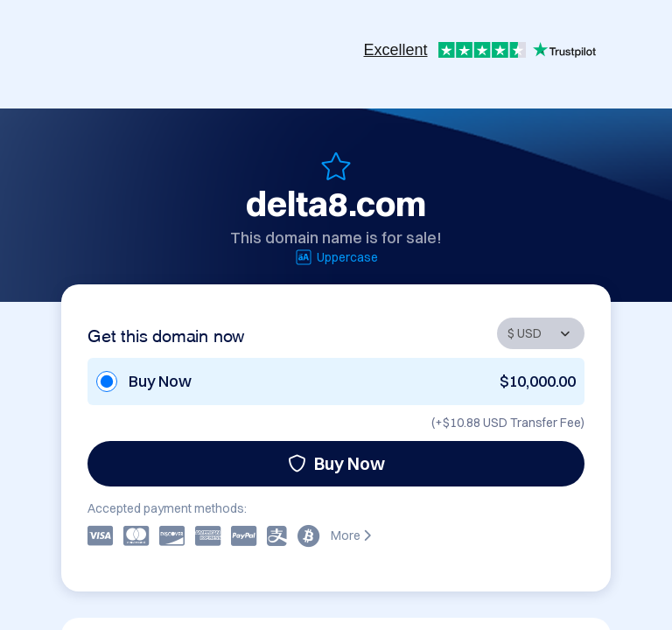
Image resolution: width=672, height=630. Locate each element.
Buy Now (336, 463)
